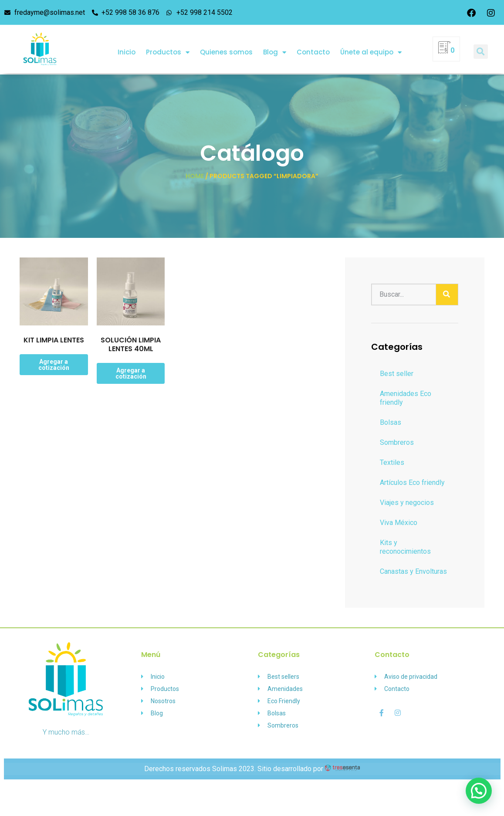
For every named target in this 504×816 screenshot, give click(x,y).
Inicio (127, 47)
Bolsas (391, 422)
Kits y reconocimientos (405, 547)
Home (195, 176)
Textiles (392, 462)
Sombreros (397, 442)
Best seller (397, 374)
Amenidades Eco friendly (406, 398)
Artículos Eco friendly (412, 482)
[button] (481, 46)
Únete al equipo (371, 47)
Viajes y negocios (407, 503)
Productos (168, 47)
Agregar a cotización (54, 365)
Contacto (313, 47)
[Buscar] (447, 295)
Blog (275, 47)
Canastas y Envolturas (413, 571)
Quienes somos (226, 47)
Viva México (399, 523)
